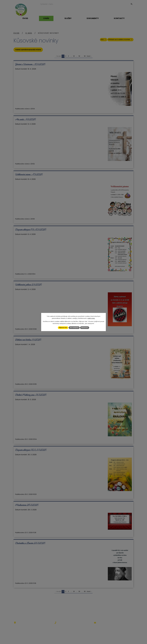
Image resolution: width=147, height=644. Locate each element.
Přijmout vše (62, 328)
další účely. (91, 318)
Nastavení (86, 328)
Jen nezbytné (74, 328)
